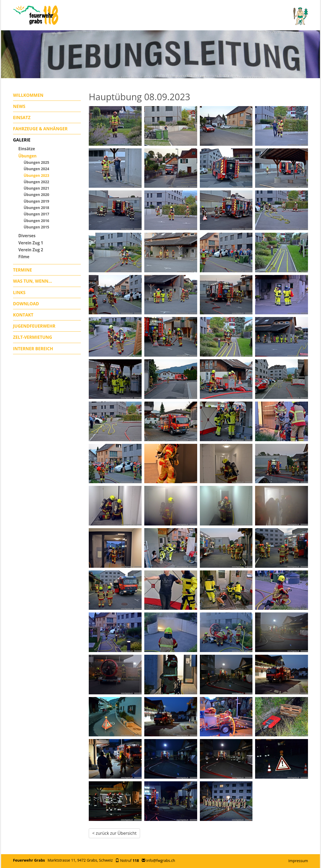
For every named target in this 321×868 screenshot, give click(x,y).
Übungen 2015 (36, 227)
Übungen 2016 (36, 221)
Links (19, 293)
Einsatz (22, 118)
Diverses (27, 236)
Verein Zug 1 (31, 243)
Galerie (22, 140)
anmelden (281, 861)
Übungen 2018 (36, 208)
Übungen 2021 (36, 188)
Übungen (28, 156)
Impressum (298, 861)
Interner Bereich (33, 349)
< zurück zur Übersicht (114, 833)
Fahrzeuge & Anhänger (40, 129)
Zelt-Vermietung (33, 337)
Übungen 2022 (36, 182)
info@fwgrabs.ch (161, 860)
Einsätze (27, 149)
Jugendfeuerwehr (34, 326)
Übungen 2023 (36, 175)
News (19, 106)
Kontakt (23, 315)
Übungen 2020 (36, 195)
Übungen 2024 (36, 169)
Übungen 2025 (36, 162)
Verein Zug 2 (31, 250)
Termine (22, 270)
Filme (24, 257)
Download (26, 304)
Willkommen (28, 95)
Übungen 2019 (36, 201)
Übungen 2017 (36, 214)
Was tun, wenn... (33, 281)
